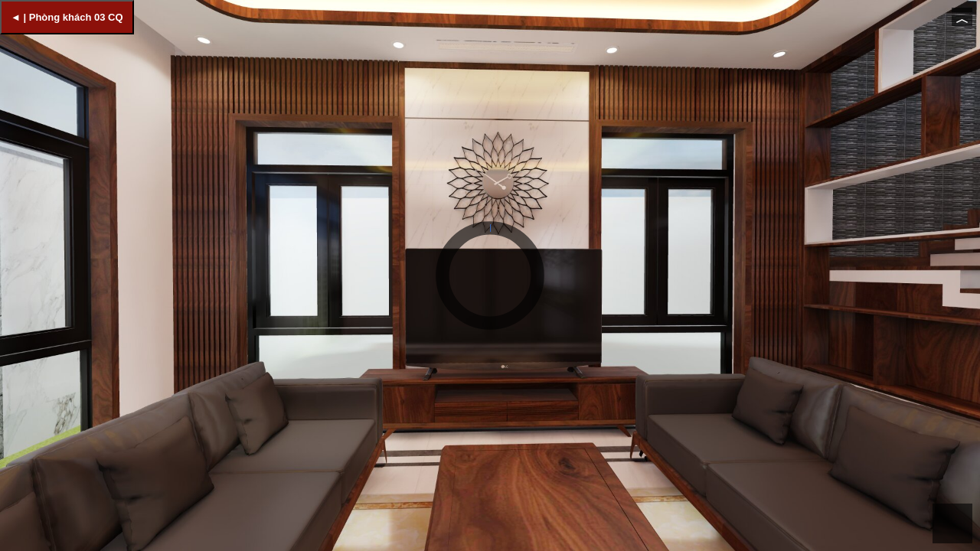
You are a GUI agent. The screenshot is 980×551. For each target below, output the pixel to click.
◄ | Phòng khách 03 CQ (67, 17)
